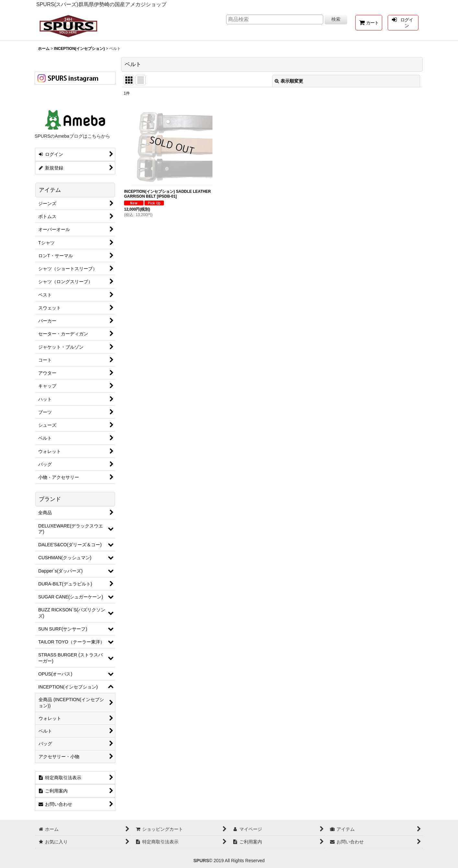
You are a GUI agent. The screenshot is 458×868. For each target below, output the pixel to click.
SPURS (201, 861)
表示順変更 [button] (289, 81)
